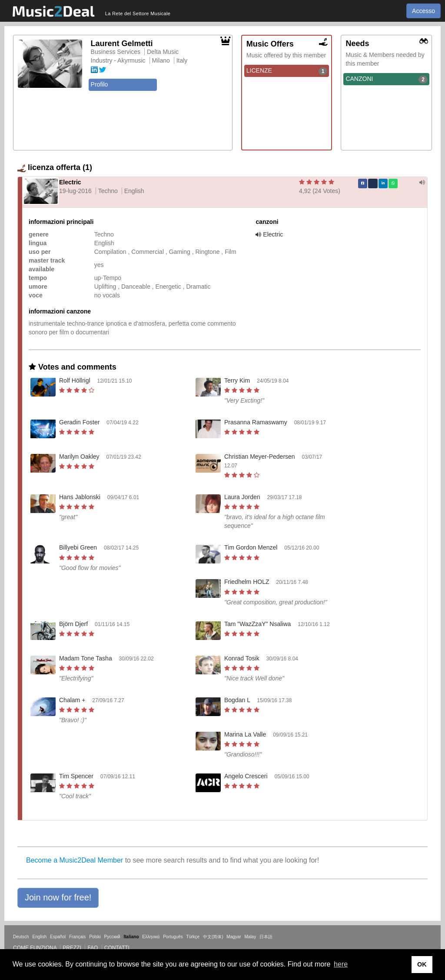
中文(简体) (213, 937)
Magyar (234, 937)
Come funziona (35, 948)
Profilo (100, 84)
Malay (251, 937)
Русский (112, 937)
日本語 (266, 937)
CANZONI (387, 79)
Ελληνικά (151, 937)
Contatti (117, 948)
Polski (95, 937)
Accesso (423, 11)
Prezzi (72, 948)
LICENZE (287, 71)
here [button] (341, 964)
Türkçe (193, 937)
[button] (58, 898)
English (39, 937)
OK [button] (422, 964)
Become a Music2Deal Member (75, 860)
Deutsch (21, 937)
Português (173, 937)
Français (77, 937)
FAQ (93, 948)
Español (58, 937)
